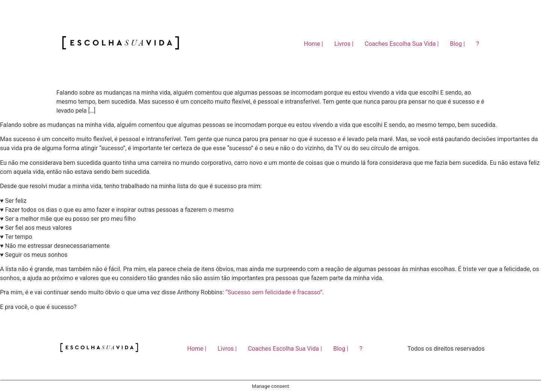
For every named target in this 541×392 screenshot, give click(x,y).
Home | (314, 44)
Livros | (344, 44)
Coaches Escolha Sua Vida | (402, 44)
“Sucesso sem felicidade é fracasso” (274, 292)
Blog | (458, 44)
